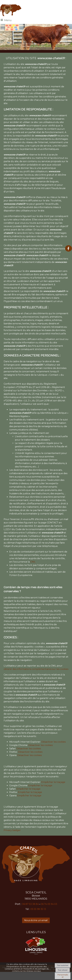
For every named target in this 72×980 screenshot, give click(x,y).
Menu (8, 20)
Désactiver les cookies (53, 742)
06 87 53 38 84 (30, 904)
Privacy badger (12, 830)
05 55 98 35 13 (38, 909)
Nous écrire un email (36, 920)
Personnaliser (63, 976)
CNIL (33, 562)
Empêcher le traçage (53, 782)
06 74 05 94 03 (49, 904)
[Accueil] (11, 10)
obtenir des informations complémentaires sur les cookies (36, 669)
